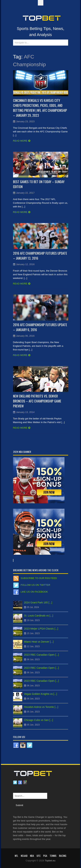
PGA (45, 856)
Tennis (53, 856)
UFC (39, 856)
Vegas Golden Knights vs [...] (41, 694)
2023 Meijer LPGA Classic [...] (41, 629)
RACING (63, 856)
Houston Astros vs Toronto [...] (41, 707)
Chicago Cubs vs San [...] (39, 720)
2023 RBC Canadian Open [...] (42, 655)
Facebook (20, 783)
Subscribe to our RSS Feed (39, 578)
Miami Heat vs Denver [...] (39, 642)
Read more (20, 141)
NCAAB (24, 856)
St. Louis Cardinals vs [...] (39, 616)
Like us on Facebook (34, 592)
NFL (16, 856)
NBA (32, 856)
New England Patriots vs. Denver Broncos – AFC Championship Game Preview (37, 401)
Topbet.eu (50, 861)
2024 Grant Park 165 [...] (38, 603)
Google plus (25, 783)
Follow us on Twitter (36, 585)
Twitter (15, 783)
